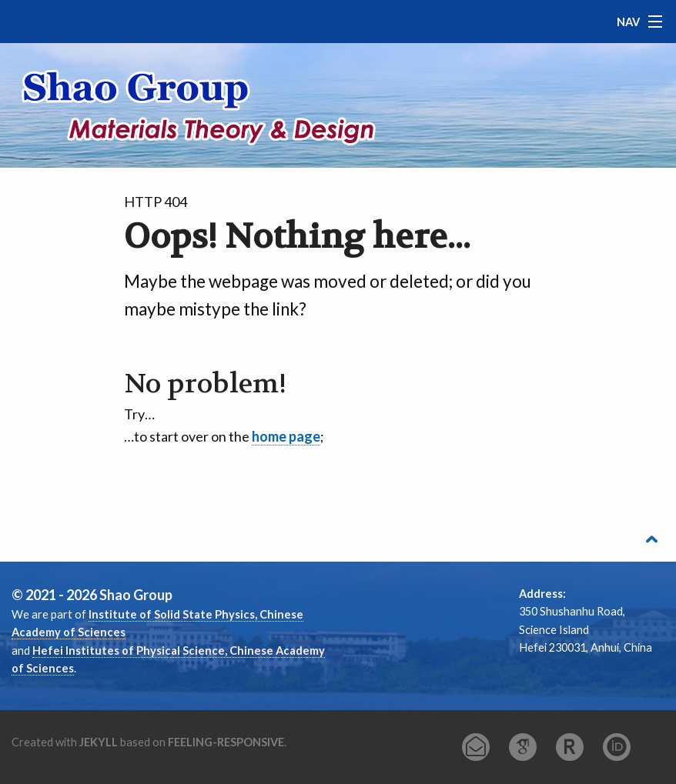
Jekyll (99, 742)
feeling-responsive (226, 742)
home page (286, 436)
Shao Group (136, 595)
